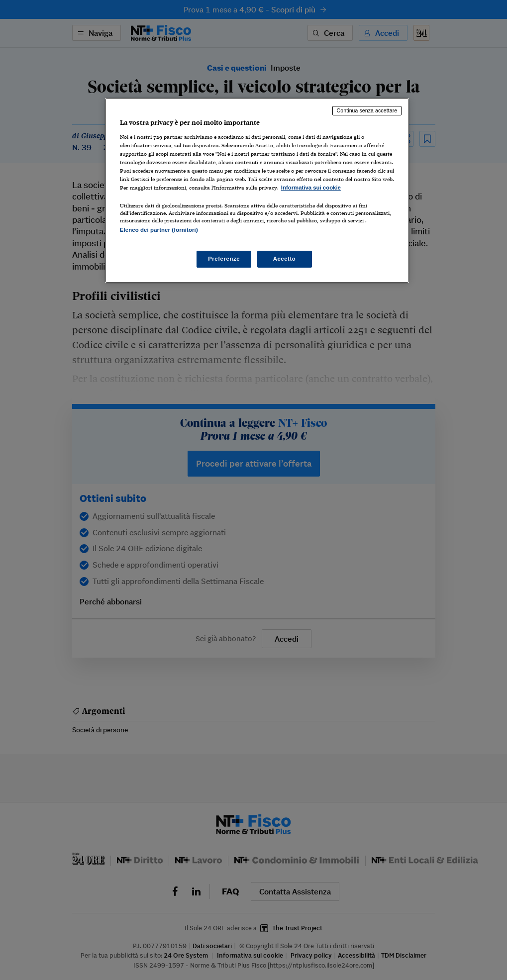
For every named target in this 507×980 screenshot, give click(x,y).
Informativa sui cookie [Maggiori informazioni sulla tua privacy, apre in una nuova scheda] (311, 188)
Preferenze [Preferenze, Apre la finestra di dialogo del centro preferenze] (224, 259)
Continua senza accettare (367, 110)
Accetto (285, 259)
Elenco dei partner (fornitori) (159, 230)
